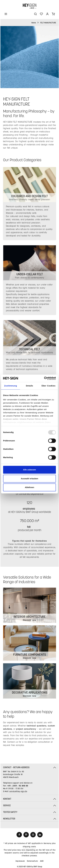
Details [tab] (29, 386)
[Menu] (6, 14)
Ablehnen (29, 487)
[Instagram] (33, 835)
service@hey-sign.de (18, 791)
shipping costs (29, 846)
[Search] (35, 14)
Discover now (29, 696)
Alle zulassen (29, 470)
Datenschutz (32, 861)
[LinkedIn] (40, 835)
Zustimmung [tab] (11, 386)
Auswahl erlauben (29, 479)
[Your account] (47, 14)
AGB (42, 861)
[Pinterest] (26, 835)
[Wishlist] (41, 14)
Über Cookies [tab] (48, 386)
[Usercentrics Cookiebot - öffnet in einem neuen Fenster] (44, 378)
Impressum (20, 861)
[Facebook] (19, 835)
